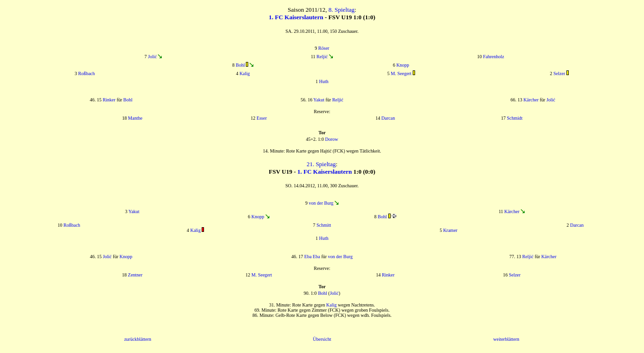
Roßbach (86, 73)
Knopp (403, 65)
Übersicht (322, 339)
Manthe (135, 118)
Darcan (388, 118)
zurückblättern (138, 339)
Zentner (135, 275)
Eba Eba (312, 257)
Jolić (153, 57)
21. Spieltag (321, 164)
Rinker (109, 100)
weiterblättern (506, 339)
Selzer (559, 73)
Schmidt (514, 118)
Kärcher (531, 100)
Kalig (244, 73)
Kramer (451, 230)
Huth (324, 81)
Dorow (332, 139)
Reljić (322, 57)
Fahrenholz (494, 57)
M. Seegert (401, 73)
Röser (324, 48)
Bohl (240, 65)
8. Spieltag (342, 10)
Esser (262, 118)
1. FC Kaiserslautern (296, 17)
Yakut (319, 100)
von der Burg (321, 203)
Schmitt (324, 225)
